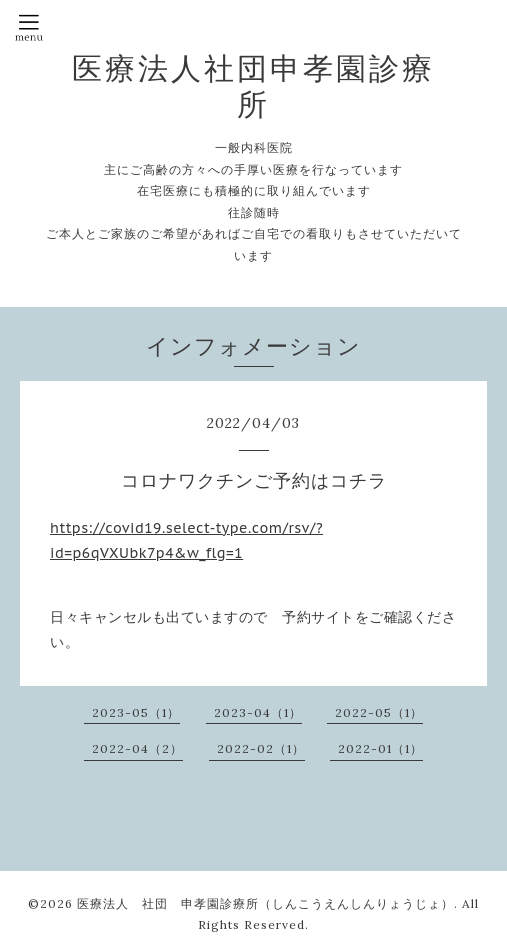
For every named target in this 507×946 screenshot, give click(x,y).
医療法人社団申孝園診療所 (253, 86)
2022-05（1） (379, 712)
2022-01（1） (380, 748)
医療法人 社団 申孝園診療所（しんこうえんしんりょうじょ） (265, 903)
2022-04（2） (137, 748)
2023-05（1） (136, 712)
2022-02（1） (261, 748)
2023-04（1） (258, 712)
